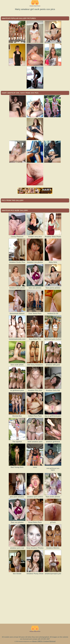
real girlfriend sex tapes (53, 469)
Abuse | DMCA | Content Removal (44, 641)
